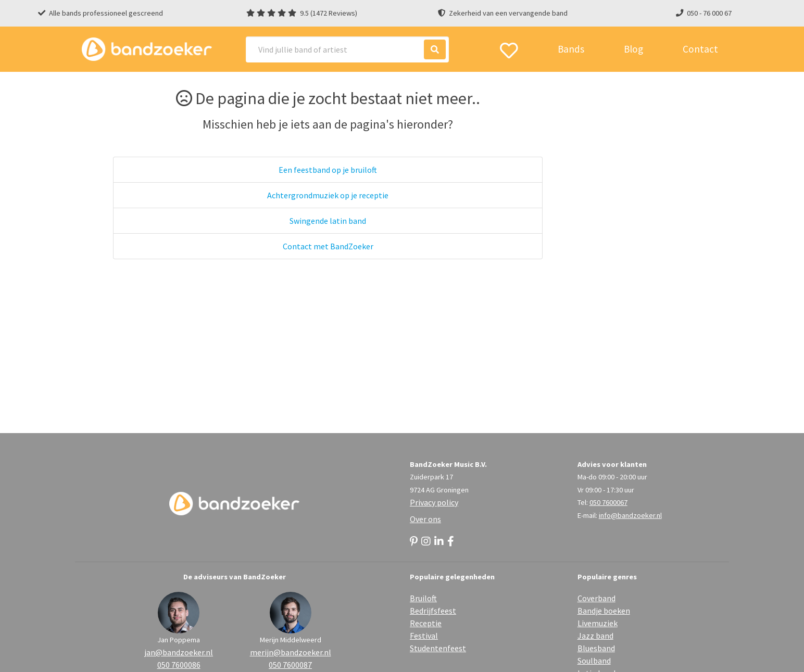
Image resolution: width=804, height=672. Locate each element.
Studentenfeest (438, 648)
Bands (571, 49)
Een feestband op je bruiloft (328, 170)
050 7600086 (179, 665)
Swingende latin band (328, 221)
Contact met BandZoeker (328, 246)
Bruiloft (423, 598)
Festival (424, 636)
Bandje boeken (604, 611)
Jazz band (595, 636)
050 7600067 (608, 502)
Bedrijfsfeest (433, 611)
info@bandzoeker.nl (630, 515)
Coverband (596, 598)
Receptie (426, 623)
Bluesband (596, 648)
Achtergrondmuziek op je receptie (328, 195)
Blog (633, 49)
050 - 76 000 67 (709, 13)
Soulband (594, 661)
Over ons (425, 519)
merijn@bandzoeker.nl (291, 652)
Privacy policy (434, 502)
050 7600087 (290, 665)
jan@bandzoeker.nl (179, 652)
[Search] (347, 49)
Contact (700, 49)
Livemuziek (598, 623)
